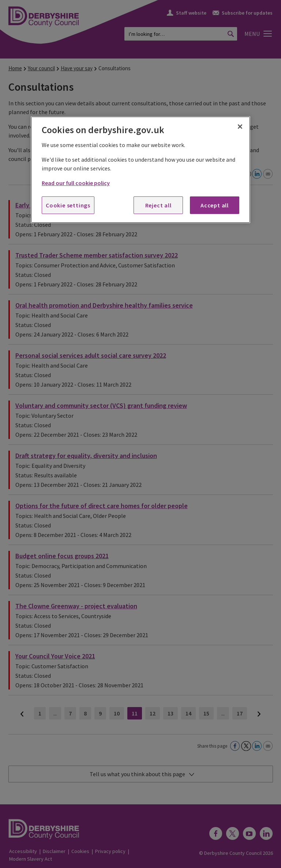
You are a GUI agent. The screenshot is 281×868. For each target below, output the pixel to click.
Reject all (158, 205)
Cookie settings (68, 205)
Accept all (215, 205)
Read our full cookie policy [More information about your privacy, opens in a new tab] (76, 183)
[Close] (240, 127)
